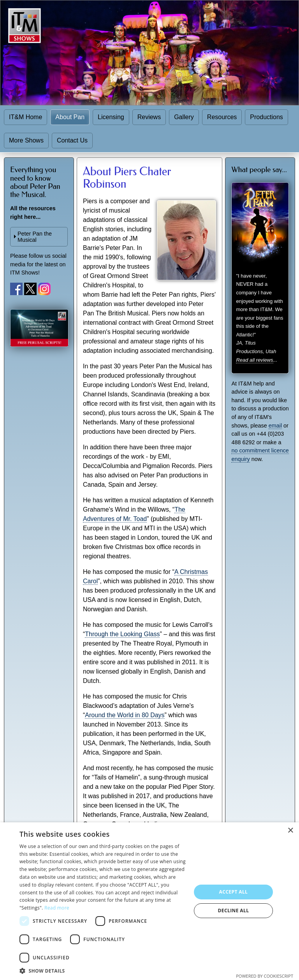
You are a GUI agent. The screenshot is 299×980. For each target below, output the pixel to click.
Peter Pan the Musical (35, 237)
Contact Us (72, 140)
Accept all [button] (234, 892)
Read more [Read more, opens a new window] (57, 908)
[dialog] (149, 901)
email (275, 426)
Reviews (149, 117)
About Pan (70, 117)
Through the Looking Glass (122, 634)
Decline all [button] (234, 911)
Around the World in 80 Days (125, 715)
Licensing (111, 117)
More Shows (26, 140)
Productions (266, 117)
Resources (222, 117)
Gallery (184, 117)
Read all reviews (254, 360)
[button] (103, 970)
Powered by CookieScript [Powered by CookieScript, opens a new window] (265, 976)
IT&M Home (26, 117)
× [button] (290, 831)
